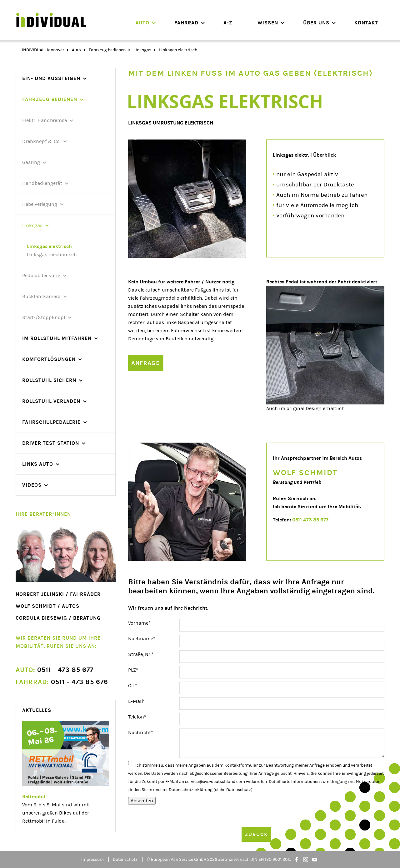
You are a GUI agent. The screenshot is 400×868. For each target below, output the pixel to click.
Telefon (140, 716)
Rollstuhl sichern (49, 380)
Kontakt (366, 23)
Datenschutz (239, 790)
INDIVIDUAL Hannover (43, 50)
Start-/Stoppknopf (44, 317)
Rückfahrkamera (41, 297)
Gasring (31, 162)
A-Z (228, 23)
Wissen (268, 23)
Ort (140, 685)
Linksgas (142, 50)
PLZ (140, 669)
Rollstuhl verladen (51, 401)
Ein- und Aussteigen (51, 78)
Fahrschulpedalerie (51, 422)
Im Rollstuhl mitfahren (57, 338)
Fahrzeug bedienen (107, 50)
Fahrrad (186, 23)
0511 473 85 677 (310, 520)
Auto (142, 23)
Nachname (142, 638)
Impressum (92, 860)
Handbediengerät (42, 183)
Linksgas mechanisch (52, 255)
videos (32, 485)
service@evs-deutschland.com (215, 782)
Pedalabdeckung (41, 276)
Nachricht (141, 732)
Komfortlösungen (49, 359)
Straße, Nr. (141, 654)
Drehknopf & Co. (41, 141)
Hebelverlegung (40, 204)
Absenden (142, 801)
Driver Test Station (51, 443)
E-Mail (140, 701)
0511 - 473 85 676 (62, 682)
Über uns (316, 23)
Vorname (140, 622)
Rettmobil (34, 797)
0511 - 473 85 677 (55, 670)
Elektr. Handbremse (45, 120)
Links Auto (38, 464)
